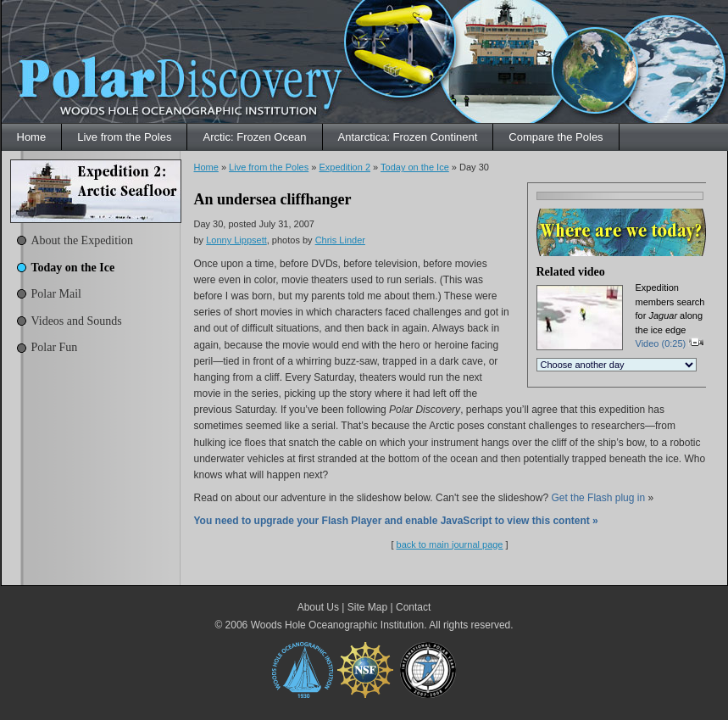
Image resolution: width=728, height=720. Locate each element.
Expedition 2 (345, 167)
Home (32, 137)
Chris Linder (340, 240)
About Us (318, 607)
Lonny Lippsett (236, 240)
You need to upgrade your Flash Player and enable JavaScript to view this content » (396, 521)
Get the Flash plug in (598, 498)
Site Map (367, 607)
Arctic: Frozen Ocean (254, 137)
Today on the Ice (73, 268)
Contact (413, 607)
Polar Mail (57, 294)
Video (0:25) (670, 343)
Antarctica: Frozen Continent (408, 137)
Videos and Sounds (77, 321)
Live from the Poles (124, 137)
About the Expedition (83, 240)
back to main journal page (450, 544)
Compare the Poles (556, 137)
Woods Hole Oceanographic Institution (338, 625)
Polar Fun (55, 347)
